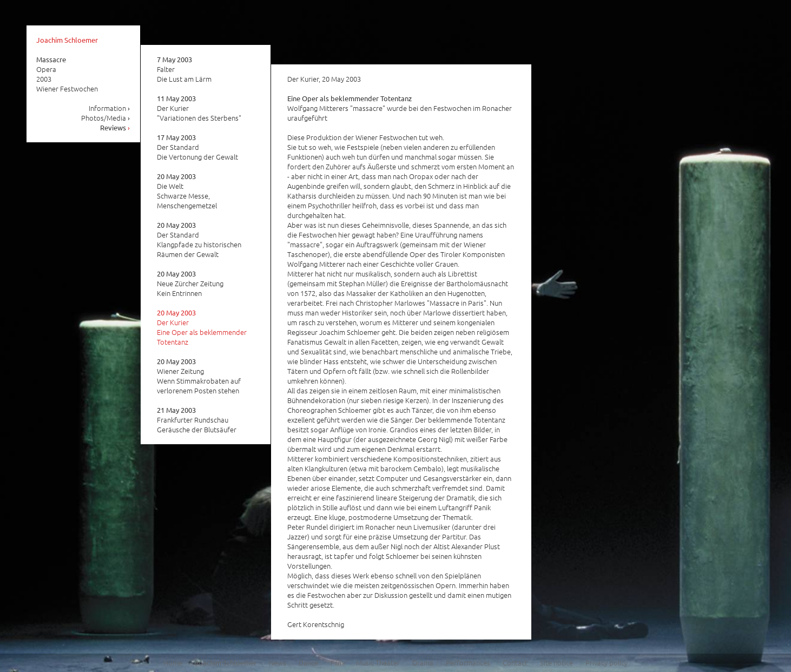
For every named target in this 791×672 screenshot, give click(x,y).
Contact (515, 663)
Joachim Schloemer (67, 40)
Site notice (556, 663)
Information (110, 108)
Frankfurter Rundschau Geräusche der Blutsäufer (197, 420)
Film (337, 663)
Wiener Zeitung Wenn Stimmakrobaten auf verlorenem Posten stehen (199, 376)
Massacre (51, 59)
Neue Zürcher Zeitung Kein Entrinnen (190, 284)
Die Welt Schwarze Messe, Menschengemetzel (187, 191)
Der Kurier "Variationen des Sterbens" (199, 108)
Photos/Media (106, 118)
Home (173, 663)
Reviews (115, 127)
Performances (468, 663)
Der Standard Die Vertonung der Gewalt (197, 147)
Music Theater (378, 663)
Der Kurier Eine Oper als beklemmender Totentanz (202, 327)
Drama (423, 663)
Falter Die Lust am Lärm (184, 69)
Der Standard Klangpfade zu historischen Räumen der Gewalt (199, 240)
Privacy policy (607, 663)
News (278, 663)
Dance (308, 663)
